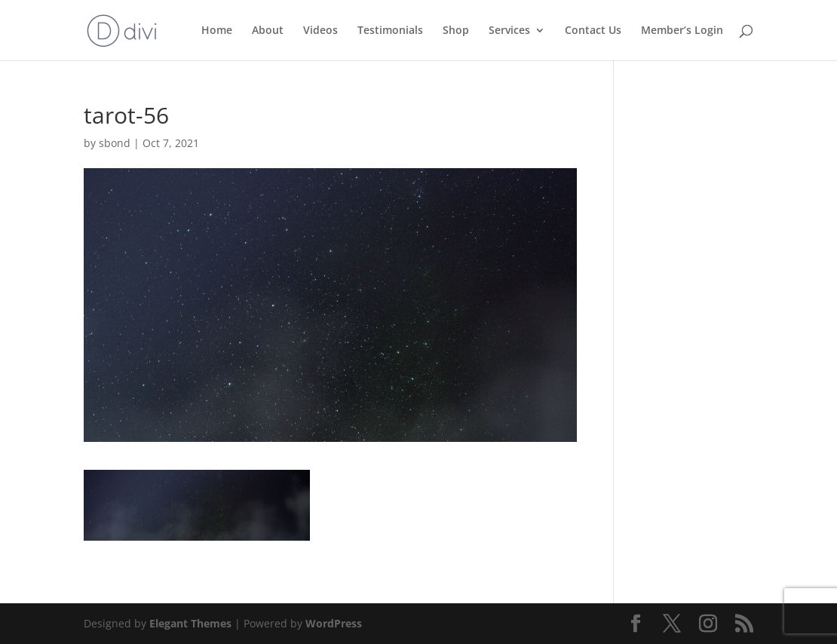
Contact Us (593, 31)
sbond (115, 143)
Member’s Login (682, 31)
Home (217, 31)
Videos (320, 31)
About (268, 31)
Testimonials (390, 31)
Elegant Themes (190, 623)
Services (509, 31)
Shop (456, 31)
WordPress (334, 623)
